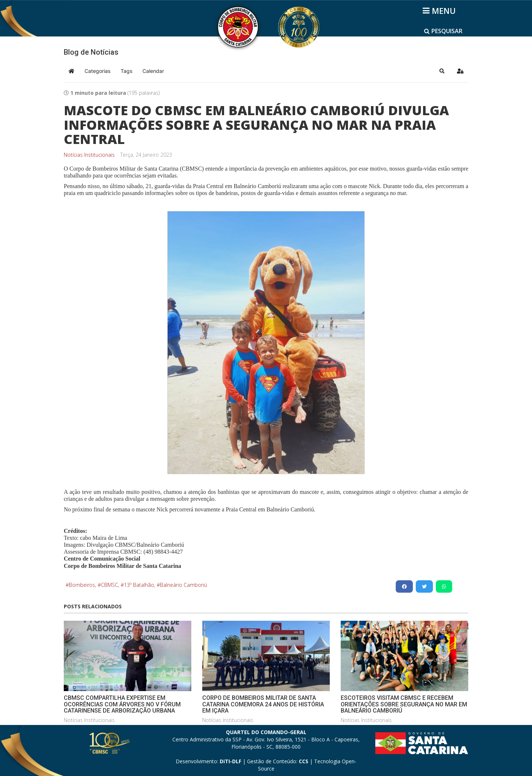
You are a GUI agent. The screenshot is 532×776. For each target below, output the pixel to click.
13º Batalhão (139, 585)
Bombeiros (82, 585)
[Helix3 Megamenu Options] (440, 11)
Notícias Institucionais (89, 155)
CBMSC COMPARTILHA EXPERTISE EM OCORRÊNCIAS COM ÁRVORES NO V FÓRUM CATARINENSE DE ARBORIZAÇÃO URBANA (122, 704)
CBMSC (109, 585)
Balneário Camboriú (183, 585)
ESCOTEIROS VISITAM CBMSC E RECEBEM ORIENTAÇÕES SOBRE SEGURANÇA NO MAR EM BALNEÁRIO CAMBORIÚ (404, 704)
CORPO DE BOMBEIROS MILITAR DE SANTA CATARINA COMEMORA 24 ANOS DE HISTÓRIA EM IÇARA (263, 704)
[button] (442, 71)
